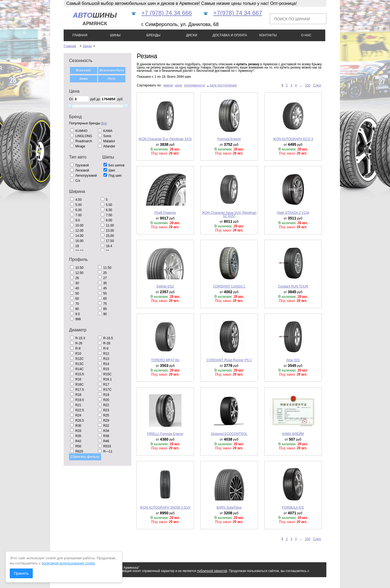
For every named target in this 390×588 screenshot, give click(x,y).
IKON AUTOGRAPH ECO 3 (293, 139)
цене (179, 85)
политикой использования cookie (69, 563)
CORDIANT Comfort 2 (229, 286)
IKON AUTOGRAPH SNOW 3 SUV (165, 508)
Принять (21, 573)
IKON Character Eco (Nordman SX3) (165, 139)
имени (168, 85)
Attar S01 (293, 360)
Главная (70, 46)
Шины (87, 46)
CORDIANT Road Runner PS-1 (229, 360)
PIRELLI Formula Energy (165, 434)
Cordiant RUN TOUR (293, 286)
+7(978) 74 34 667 (238, 13)
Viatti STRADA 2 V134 (293, 213)
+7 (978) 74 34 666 (167, 13)
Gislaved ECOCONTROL (229, 434)
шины (95, 19)
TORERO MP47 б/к (165, 360)
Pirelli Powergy (165, 213)
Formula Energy (229, 139)
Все (104, 123)
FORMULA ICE (293, 508)
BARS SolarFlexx (229, 508)
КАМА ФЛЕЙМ (293, 434)
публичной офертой (212, 571)
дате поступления (223, 85)
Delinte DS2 (165, 286)
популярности (194, 85)
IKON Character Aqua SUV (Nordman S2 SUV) (229, 214)
